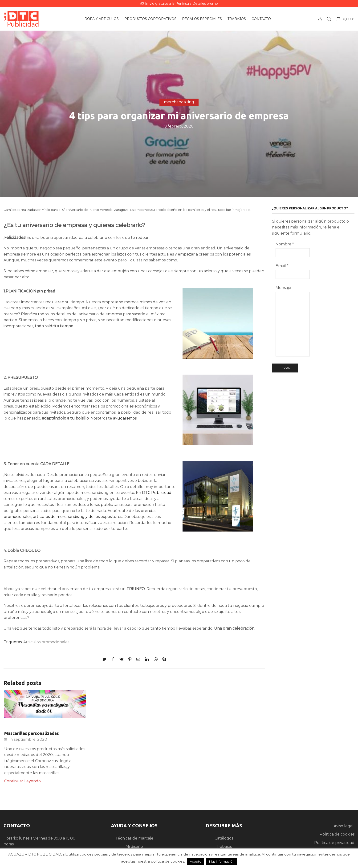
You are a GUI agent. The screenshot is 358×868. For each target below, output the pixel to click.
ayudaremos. (125, 418)
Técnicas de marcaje (134, 838)
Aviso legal (344, 826)
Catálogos (224, 838)
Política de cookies (337, 834)
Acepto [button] (196, 861)
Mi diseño (134, 846)
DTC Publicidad (157, 493)
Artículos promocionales (46, 642)
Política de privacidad (334, 843)
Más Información (222, 861)
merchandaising (179, 102)
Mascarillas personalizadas (32, 733)
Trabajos (224, 846)
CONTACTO (17, 826)
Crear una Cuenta (320, 19)
